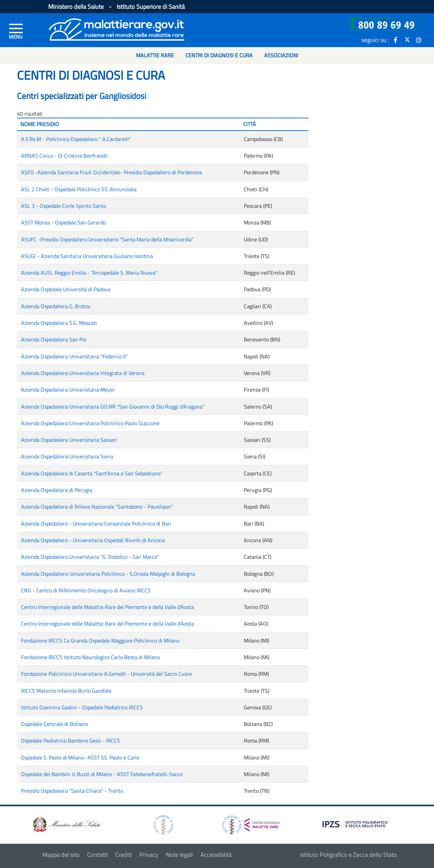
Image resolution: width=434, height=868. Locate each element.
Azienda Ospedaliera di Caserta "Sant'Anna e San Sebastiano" (92, 473)
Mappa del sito (61, 855)
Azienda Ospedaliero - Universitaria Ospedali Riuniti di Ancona (93, 540)
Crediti (124, 855)
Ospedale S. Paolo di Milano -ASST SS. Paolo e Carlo (80, 757)
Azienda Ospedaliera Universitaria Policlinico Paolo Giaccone (90, 423)
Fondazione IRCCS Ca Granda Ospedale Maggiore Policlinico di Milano (100, 640)
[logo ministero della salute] (66, 824)
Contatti (97, 855)
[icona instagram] (419, 40)
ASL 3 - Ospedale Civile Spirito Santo (64, 206)
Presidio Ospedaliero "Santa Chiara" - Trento (72, 791)
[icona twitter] (407, 40)
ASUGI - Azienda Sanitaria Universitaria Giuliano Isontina (87, 256)
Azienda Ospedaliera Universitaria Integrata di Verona (83, 373)
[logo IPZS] (356, 823)
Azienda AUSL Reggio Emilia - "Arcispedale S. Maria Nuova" (89, 273)
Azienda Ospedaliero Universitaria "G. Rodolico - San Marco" (90, 557)
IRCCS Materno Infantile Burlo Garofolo (66, 691)
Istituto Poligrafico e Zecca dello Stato (349, 855)
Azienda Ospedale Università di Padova (66, 289)
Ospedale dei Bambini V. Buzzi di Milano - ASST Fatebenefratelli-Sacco (102, 774)
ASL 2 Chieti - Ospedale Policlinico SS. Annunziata (79, 189)
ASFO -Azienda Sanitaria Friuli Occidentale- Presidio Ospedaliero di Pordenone (112, 172)
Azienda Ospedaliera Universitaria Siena (67, 456)
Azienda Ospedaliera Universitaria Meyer (68, 390)
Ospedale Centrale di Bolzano (55, 724)
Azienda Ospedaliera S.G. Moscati (59, 323)
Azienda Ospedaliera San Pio (54, 339)
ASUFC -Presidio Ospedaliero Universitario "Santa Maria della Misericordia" (107, 239)
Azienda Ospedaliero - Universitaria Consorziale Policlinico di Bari (96, 524)
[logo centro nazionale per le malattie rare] (251, 823)
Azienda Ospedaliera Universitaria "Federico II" (74, 356)
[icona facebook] (396, 40)
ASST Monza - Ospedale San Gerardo (63, 222)
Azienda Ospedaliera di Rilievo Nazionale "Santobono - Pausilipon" (97, 507)
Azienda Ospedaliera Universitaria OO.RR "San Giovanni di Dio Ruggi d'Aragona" (113, 407)
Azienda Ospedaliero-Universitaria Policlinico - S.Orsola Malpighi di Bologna (108, 574)
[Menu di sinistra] (16, 31)
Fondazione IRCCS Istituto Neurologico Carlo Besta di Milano (90, 657)
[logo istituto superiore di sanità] (163, 824)
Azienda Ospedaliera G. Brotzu (56, 306)
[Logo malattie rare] (117, 29)
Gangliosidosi (123, 96)
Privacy (149, 855)
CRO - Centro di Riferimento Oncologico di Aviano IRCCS (86, 590)
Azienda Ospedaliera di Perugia (57, 490)
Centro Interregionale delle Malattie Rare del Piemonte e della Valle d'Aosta (107, 607)
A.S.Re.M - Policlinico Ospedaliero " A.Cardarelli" (76, 139)
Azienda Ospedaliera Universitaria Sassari (69, 440)
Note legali (179, 855)
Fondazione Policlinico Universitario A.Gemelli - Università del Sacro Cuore (106, 674)
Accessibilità (216, 855)
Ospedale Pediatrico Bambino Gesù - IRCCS (71, 741)
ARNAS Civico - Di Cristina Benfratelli (64, 156)
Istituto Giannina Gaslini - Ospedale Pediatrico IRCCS (82, 707)
